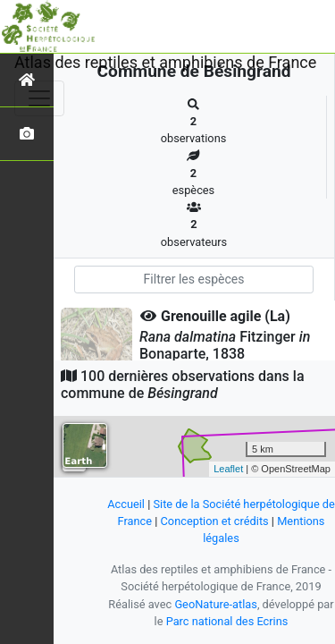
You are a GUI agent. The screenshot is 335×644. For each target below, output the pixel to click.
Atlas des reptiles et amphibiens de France (165, 62)
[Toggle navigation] (39, 98)
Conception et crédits (215, 521)
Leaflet (228, 469)
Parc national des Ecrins (227, 621)
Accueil (126, 504)
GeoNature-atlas (216, 604)
